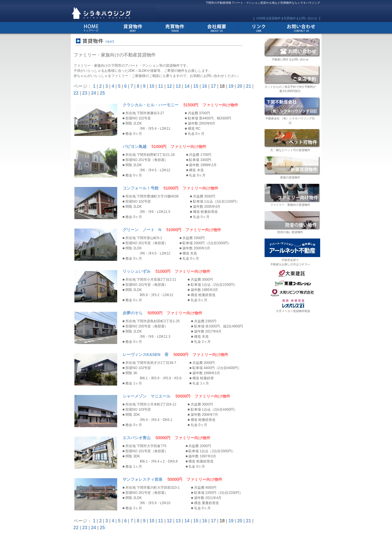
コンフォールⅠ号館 (141, 188)
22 (76, 93)
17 (213, 86)
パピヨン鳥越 (135, 146)
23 (85, 93)
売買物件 (290, 18)
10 (152, 86)
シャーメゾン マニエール (147, 396)
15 (196, 86)
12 (169, 86)
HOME (261, 18)
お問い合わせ (308, 18)
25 (102, 93)
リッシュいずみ (137, 271)
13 (178, 86)
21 (249, 86)
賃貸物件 (275, 18)
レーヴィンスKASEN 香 (146, 355)
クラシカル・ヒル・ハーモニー (151, 105)
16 (205, 86)
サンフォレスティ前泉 (143, 479)
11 (161, 86)
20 (240, 86)
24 (94, 93)
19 (231, 86)
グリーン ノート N (142, 230)
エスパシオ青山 (137, 438)
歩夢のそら (133, 313)
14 (187, 86)
